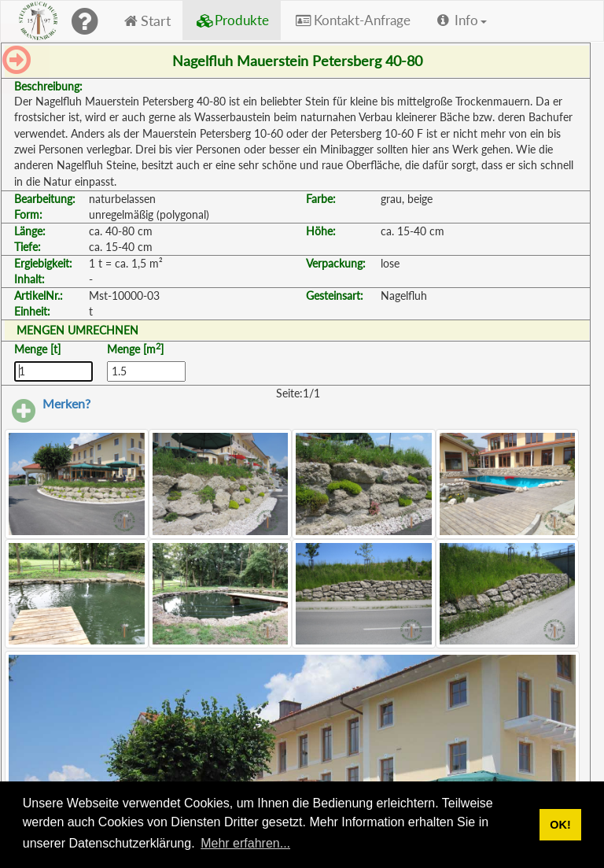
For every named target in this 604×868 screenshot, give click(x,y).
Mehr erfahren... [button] (245, 843)
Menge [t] (37, 349)
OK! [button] (560, 825)
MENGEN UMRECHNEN (77, 330)
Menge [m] (135, 349)
